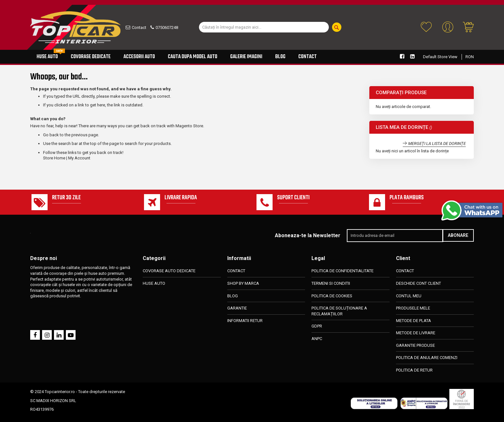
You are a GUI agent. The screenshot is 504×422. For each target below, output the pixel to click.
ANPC (317, 339)
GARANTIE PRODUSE (415, 345)
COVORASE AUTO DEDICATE (169, 271)
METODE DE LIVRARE (416, 333)
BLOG (233, 296)
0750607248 (167, 27)
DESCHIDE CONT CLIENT (419, 283)
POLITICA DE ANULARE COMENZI (427, 358)
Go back (51, 135)
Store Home (54, 158)
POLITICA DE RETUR (414, 370)
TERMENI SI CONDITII (331, 283)
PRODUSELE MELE (413, 308)
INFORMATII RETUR (245, 321)
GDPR (317, 326)
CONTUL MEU (409, 296)
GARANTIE (237, 308)
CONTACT (236, 271)
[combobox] (264, 27)
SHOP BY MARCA (243, 283)
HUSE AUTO (154, 283)
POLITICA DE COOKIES (332, 296)
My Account (79, 158)
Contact (139, 27)
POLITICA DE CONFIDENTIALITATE (342, 271)
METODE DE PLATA (414, 321)
